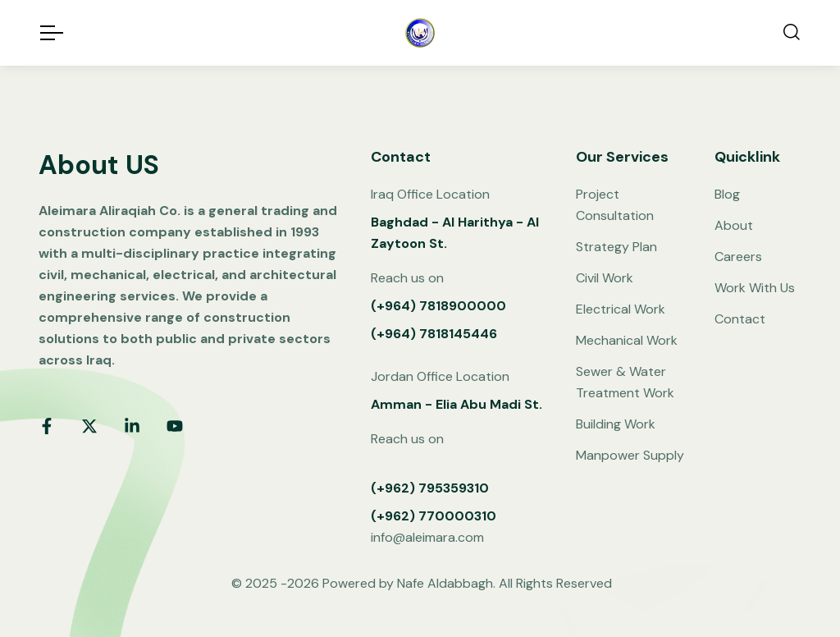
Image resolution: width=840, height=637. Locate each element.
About (734, 225)
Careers (738, 257)
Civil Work (605, 278)
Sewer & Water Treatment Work (625, 382)
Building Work (616, 424)
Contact (740, 319)
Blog (727, 194)
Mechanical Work (627, 340)
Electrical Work (621, 309)
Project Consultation (615, 205)
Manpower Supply (630, 455)
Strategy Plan (616, 247)
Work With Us (755, 288)
